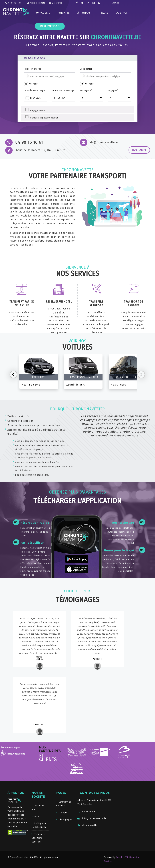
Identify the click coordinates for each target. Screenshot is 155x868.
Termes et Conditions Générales (38, 838)
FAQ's (105, 13)
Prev (13, 374)
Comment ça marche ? (63, 804)
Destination (86, 69)
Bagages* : (114, 90)
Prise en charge (33, 69)
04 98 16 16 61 (87, 812)
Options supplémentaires (44, 117)
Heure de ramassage (63, 90)
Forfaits (64, 13)
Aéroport (31, 84)
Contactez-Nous (38, 808)
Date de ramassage (34, 90)
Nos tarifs (139, 150)
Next (141, 374)
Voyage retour (38, 110)
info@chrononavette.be (92, 818)
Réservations (50, 26)
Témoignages (65, 820)
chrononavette (87, 825)
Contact (122, 13)
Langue (115, 3)
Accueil (43, 13)
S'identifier (57, 3)
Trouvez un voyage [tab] (34, 58)
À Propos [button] (85, 13)
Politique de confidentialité (39, 825)
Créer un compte (38, 3)
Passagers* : (87, 90)
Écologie (63, 813)
